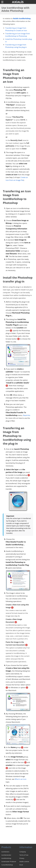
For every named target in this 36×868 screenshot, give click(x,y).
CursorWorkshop (7, 865)
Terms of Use (24, 855)
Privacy (22, 858)
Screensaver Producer (9, 861)
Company (23, 852)
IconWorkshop (6, 858)
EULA (21, 865)
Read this (27, 415)
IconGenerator (6, 855)
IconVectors (5, 852)
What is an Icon (21, 779)
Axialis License (24, 861)
